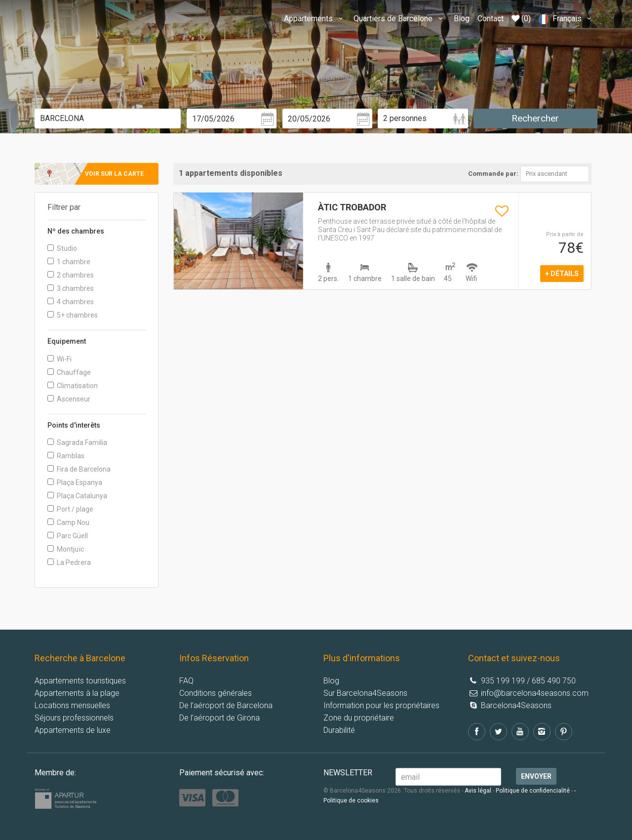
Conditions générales (216, 693)
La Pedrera (69, 562)
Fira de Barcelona (79, 469)
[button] (183, 264)
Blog (462, 19)
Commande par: (493, 174)
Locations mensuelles (72, 705)
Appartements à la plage (77, 693)
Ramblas (66, 456)
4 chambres (71, 302)
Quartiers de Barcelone (399, 19)
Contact (491, 19)
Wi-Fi (59, 359)
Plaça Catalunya (77, 496)
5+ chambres (73, 315)
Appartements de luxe (73, 730)
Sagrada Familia (77, 442)
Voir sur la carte (114, 174)
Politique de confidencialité (533, 791)
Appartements (315, 19)
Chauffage (69, 372)
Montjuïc (66, 549)
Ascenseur (69, 399)
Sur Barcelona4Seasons (365, 693)
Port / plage (70, 509)
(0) (521, 19)
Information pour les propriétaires (381, 705)
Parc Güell (68, 536)
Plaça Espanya (75, 482)
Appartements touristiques (80, 681)
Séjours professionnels (74, 718)
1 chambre (69, 262)
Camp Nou (68, 522)
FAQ (186, 681)
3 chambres (71, 288)
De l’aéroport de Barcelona (226, 705)
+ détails (562, 274)
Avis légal (478, 791)
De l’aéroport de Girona (219, 718)
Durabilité (339, 730)
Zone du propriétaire (359, 718)
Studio (62, 248)
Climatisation (73, 386)
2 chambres (71, 275)
